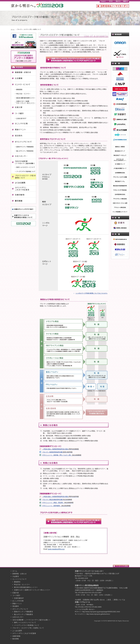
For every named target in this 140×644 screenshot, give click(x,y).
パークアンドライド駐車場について (27, 625)
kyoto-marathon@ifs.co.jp (56, 549)
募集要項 (17, 582)
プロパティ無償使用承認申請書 (57, 452)
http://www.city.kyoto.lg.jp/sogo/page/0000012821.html (101, 612)
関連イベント (17, 604)
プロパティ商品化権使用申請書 (57, 500)
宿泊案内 (16, 606)
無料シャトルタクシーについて (25, 622)
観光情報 (16, 639)
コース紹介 (16, 595)
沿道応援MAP (19, 598)
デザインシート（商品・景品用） (58, 503)
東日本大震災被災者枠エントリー (26, 587)
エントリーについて (19, 579)
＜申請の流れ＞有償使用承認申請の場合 (60, 497)
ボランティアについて (20, 609)
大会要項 (16, 576)
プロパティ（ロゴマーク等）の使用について (28, 628)
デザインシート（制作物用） (56, 506)
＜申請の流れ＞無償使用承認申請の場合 (60, 449)
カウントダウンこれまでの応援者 (24, 633)
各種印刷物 (16, 636)
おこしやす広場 (18, 601)
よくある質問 (17, 631)
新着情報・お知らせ (19, 574)
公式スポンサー (18, 617)
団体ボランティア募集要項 (23, 612)
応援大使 (16, 593)
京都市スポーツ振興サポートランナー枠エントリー (32, 590)
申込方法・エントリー (22, 585)
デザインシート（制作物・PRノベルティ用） (62, 455)
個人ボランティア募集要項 (23, 614)
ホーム (13, 29)
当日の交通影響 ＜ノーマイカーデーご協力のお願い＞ (31, 620)
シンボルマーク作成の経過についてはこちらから (91, 293)
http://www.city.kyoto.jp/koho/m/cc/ (98, 614)
